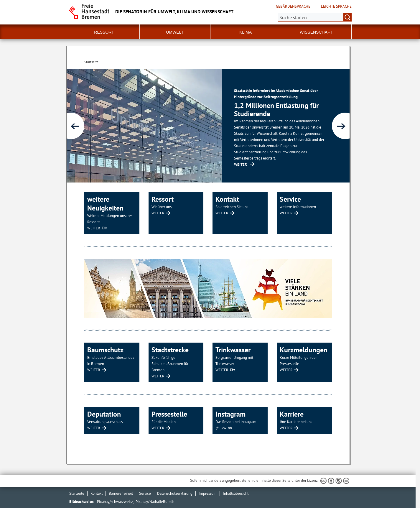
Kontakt (97, 493)
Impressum (208, 493)
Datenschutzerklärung (175, 493)
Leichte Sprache (336, 6)
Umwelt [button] (175, 32)
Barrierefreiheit (121, 493)
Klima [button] (246, 32)
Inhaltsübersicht (236, 493)
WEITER (94, 228)
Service (145, 493)
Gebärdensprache (293, 6)
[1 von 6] (208, 126)
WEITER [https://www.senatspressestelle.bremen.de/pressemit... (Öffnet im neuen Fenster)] (241, 164)
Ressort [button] (104, 32)
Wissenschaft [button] (316, 32)
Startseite (77, 493)
